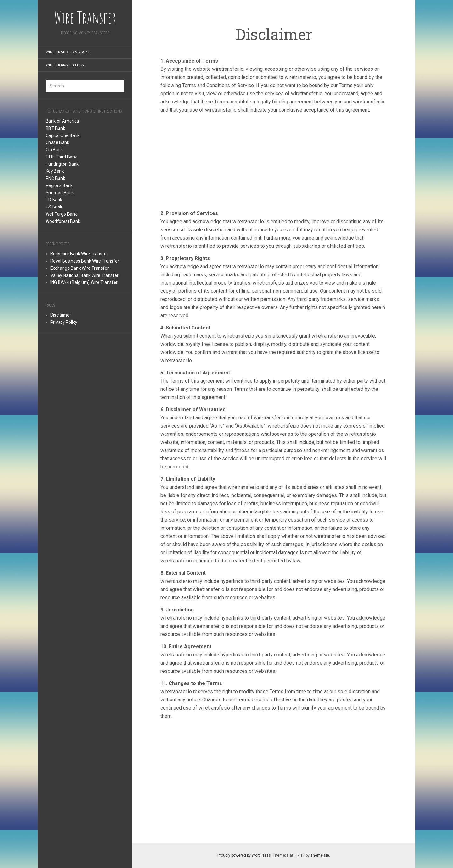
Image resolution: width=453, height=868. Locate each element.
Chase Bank (57, 142)
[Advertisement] (85, 436)
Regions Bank (59, 185)
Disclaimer (61, 315)
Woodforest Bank (63, 221)
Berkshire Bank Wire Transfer (79, 254)
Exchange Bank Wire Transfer (80, 268)
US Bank (54, 207)
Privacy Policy (64, 322)
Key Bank (55, 171)
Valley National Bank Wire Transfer (84, 275)
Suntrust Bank (60, 193)
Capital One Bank (63, 135)
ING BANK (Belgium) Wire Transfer (84, 282)
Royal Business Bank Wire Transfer (85, 261)
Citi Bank (54, 150)
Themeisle (320, 855)
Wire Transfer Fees (65, 65)
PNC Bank (55, 178)
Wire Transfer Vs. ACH (67, 52)
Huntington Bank (62, 164)
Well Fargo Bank (61, 214)
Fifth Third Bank (61, 157)
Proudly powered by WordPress (244, 855)
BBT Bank (55, 128)
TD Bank (54, 200)
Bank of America (62, 121)
